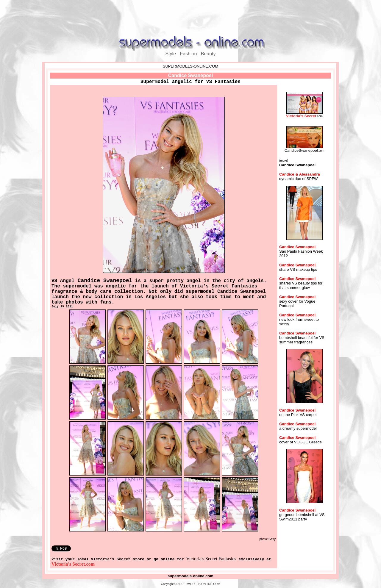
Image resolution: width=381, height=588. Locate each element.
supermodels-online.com (190, 576)
